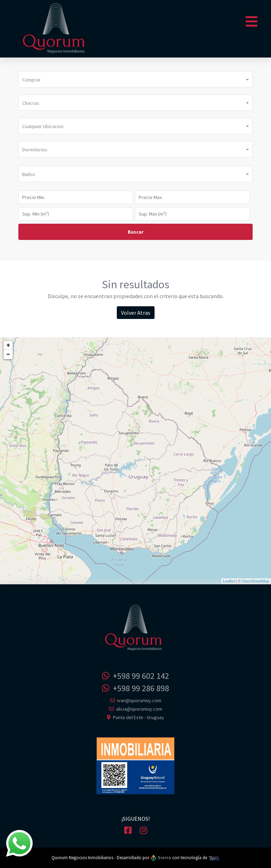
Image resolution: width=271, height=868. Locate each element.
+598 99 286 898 (135, 688)
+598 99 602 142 (135, 676)
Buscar (136, 232)
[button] (135, 79)
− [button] (8, 355)
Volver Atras (136, 313)
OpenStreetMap (255, 581)
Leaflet (229, 581)
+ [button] (8, 345)
